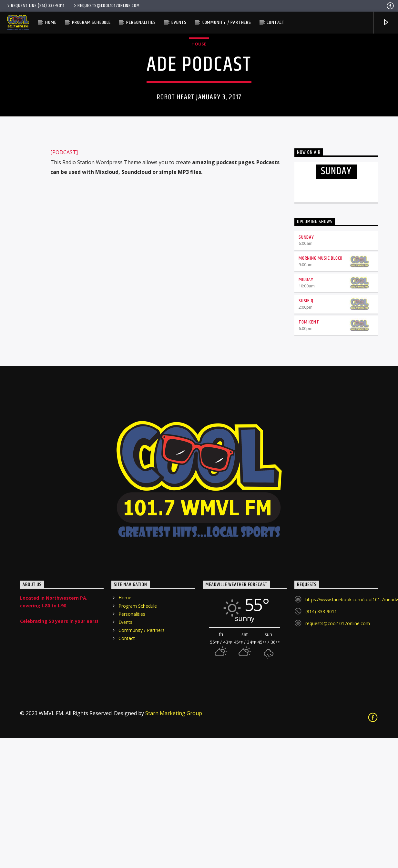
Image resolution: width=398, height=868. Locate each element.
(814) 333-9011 (321, 742)
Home (51, 22)
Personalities (141, 22)
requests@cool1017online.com (106, 6)
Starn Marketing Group (174, 843)
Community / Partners (227, 22)
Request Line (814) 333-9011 (35, 6)
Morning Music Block (321, 389)
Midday (306, 410)
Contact (276, 22)
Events (179, 22)
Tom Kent (309, 452)
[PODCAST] (64, 283)
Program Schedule (91, 22)
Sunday (306, 368)
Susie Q (306, 431)
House (199, 109)
